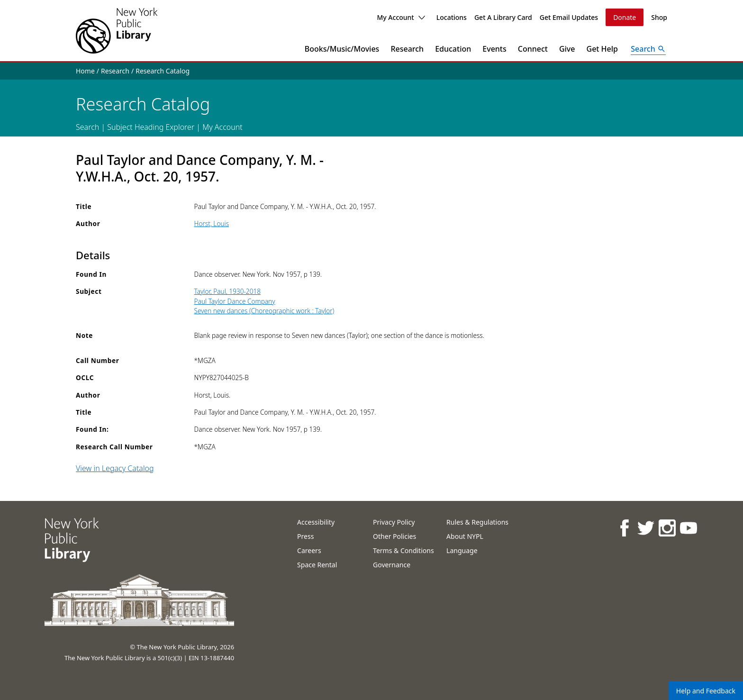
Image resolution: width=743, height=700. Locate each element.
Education (453, 49)
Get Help (603, 49)
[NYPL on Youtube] (688, 528)
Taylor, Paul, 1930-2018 (227, 291)
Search (87, 127)
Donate (625, 17)
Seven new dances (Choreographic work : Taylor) (264, 311)
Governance (392, 565)
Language (462, 550)
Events (494, 49)
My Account (401, 17)
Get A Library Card (503, 17)
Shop (659, 17)
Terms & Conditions (403, 550)
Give (567, 49)
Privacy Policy (394, 522)
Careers (309, 550)
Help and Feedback (706, 691)
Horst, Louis (212, 223)
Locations (452, 17)
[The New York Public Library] (117, 31)
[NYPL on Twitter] (645, 528)
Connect (533, 49)
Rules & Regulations (477, 522)
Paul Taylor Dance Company (235, 301)
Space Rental (317, 565)
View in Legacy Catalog (115, 468)
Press (305, 536)
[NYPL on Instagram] (666, 528)
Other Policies (394, 536)
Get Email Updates (569, 17)
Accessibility (316, 522)
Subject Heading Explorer (151, 127)
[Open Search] (648, 49)
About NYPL (465, 536)
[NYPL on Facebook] (624, 528)
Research (407, 49)
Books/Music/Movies (342, 49)
